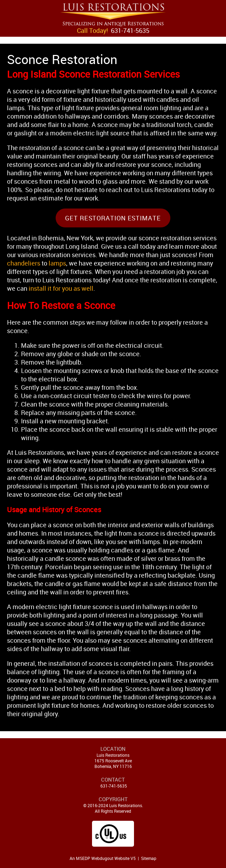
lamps (57, 263)
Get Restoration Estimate (113, 218)
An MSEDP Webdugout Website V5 (103, 858)
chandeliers (24, 263)
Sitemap (149, 858)
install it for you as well (61, 288)
